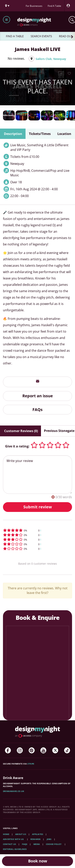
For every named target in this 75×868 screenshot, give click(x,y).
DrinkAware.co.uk (14, 791)
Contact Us (9, 844)
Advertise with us (13, 839)
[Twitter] (55, 750)
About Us (21, 834)
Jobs (49, 839)
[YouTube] (43, 750)
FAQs (37, 410)
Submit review (38, 507)
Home (6, 834)
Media (37, 844)
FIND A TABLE (15, 36)
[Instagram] (20, 750)
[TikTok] (67, 750)
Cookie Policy (54, 844)
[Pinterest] (32, 750)
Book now (38, 861)
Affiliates (38, 834)
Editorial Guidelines (15, 849)
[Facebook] (8, 750)
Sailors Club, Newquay (51, 59)
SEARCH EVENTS (41, 36)
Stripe (31, 764)
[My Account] (69, 6)
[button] (37, 530)
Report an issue (38, 396)
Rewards (36, 839)
